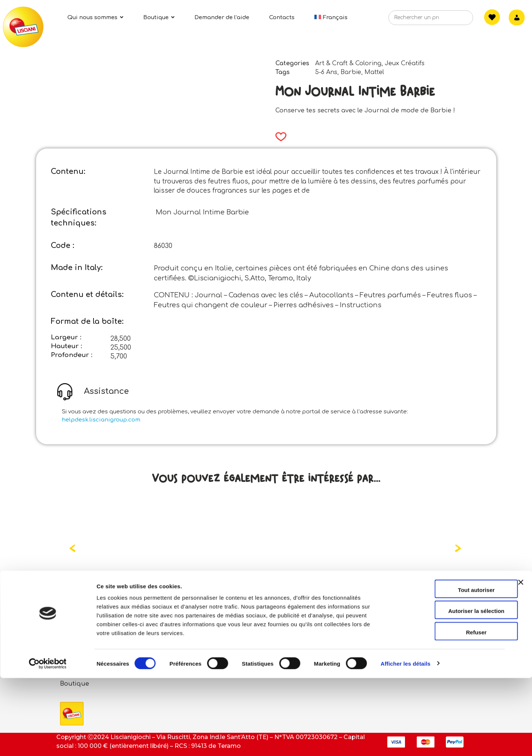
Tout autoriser (452, 668)
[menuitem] (331, 17)
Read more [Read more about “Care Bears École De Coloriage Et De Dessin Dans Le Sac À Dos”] (248, 597)
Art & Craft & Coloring (348, 63)
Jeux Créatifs (405, 63)
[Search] (456, 20)
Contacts (214, 636)
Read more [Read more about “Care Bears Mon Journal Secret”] (394, 597)
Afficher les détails (406, 741)
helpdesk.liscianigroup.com (101, 420)
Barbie (351, 72)
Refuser (452, 710)
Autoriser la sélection (452, 689)
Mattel (374, 72)
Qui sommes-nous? (90, 636)
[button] (279, 137)
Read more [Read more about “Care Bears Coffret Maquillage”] (103, 597)
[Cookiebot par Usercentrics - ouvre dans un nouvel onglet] (48, 742)
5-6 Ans (326, 72)
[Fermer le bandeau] (521, 667)
